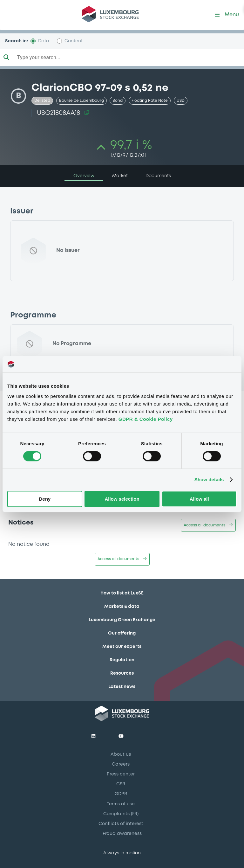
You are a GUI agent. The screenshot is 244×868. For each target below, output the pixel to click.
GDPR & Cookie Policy (146, 419)
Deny (45, 499)
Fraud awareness (122, 834)
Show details (209, 480)
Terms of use (121, 804)
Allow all (199, 499)
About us (121, 754)
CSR (121, 784)
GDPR (121, 794)
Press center (121, 774)
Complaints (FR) (121, 814)
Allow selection (122, 499)
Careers (121, 764)
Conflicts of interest (121, 824)
